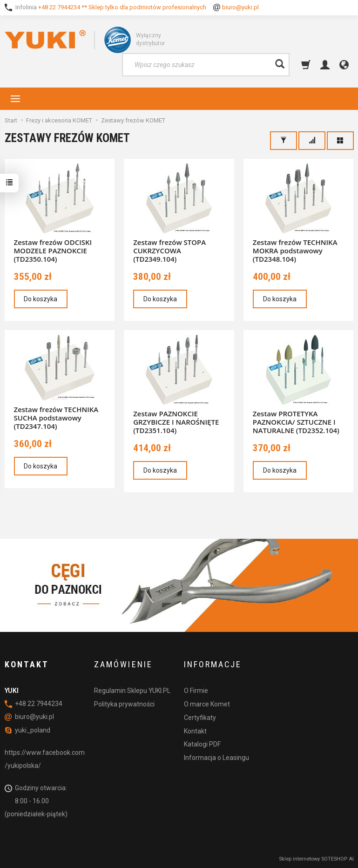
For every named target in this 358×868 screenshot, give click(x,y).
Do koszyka (41, 299)
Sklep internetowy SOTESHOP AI (316, 858)
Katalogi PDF (202, 744)
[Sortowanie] (312, 141)
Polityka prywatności (124, 704)
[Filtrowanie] (284, 141)
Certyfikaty (200, 718)
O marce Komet (207, 704)
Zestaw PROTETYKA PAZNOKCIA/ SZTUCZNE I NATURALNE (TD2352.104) (296, 422)
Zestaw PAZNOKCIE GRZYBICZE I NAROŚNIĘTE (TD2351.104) (176, 422)
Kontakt (195, 731)
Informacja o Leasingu (216, 758)
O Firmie (196, 691)
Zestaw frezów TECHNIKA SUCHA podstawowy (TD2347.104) (56, 418)
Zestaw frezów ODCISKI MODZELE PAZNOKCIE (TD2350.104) (53, 251)
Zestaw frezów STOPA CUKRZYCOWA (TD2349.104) (169, 251)
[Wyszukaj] (280, 65)
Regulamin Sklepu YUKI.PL (132, 691)
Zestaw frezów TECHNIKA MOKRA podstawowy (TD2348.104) (295, 251)
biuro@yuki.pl (240, 7)
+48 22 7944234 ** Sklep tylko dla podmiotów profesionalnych (122, 7)
